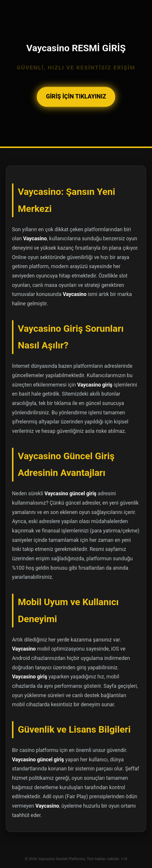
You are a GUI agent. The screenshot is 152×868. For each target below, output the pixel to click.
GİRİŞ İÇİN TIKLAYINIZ (76, 97)
